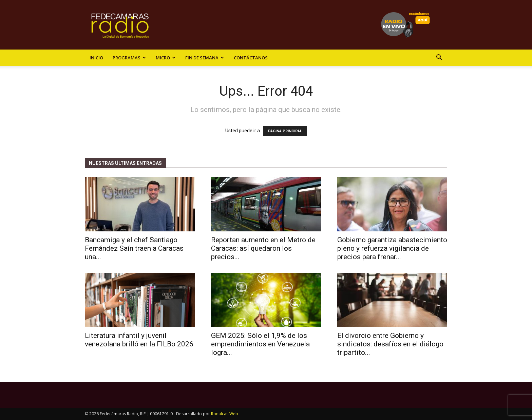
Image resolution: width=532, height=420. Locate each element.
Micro (166, 58)
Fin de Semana (205, 58)
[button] (439, 58)
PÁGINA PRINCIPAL (285, 131)
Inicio (96, 58)
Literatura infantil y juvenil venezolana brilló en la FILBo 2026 (139, 340)
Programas (129, 58)
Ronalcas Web (225, 414)
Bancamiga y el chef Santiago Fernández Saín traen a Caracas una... (134, 248)
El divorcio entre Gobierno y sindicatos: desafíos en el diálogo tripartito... (390, 344)
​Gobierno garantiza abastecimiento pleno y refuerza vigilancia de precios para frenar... (392, 248)
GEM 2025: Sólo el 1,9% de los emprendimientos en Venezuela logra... (260, 344)
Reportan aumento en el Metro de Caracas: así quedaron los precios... (263, 248)
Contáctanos (251, 58)
